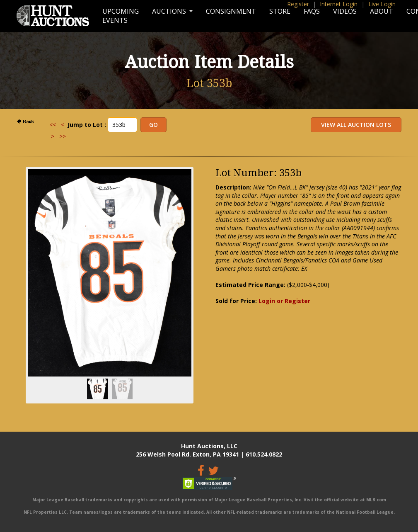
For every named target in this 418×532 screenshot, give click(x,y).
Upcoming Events (121, 16)
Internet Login (339, 4)
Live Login (382, 4)
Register (298, 4)
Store (280, 11)
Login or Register (284, 301)
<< (53, 125)
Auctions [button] (170, 11)
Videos (345, 11)
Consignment (231, 11)
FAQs (312, 11)
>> (63, 136)
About (382, 11)
